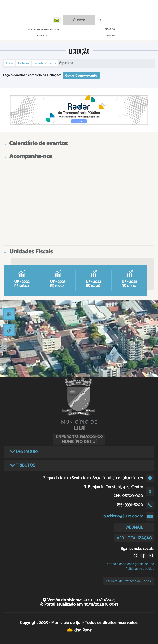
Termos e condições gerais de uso (129, 564)
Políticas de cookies (140, 569)
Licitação (23, 63)
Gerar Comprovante (81, 75)
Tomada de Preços (45, 63)
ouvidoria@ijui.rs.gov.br (123, 516)
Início (9, 63)
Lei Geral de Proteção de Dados (128, 581)
